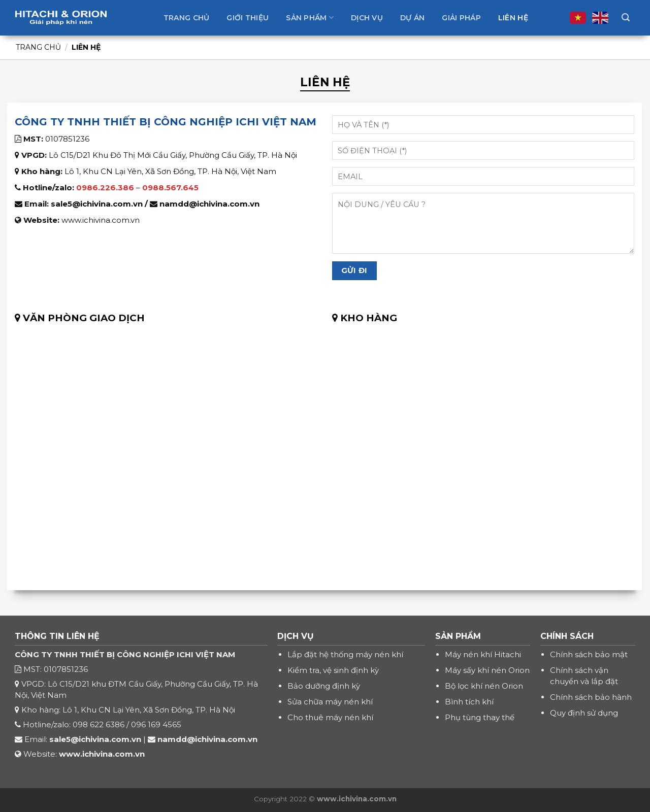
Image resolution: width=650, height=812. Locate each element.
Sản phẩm (310, 18)
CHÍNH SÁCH (567, 636)
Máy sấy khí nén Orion (487, 670)
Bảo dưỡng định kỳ (324, 686)
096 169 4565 (156, 724)
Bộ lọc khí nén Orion (484, 686)
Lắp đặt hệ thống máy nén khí (345, 654)
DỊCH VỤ (296, 636)
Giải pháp (461, 18)
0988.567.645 (170, 188)
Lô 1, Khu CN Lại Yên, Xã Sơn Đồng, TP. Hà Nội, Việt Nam (170, 171)
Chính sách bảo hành (591, 697)
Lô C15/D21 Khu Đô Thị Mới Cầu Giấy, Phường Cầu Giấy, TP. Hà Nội (173, 155)
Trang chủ (187, 18)
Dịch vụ (367, 18)
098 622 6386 (99, 724)
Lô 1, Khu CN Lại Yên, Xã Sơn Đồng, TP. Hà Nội (149, 710)
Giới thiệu (248, 18)
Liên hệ (513, 18)
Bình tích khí (469, 702)
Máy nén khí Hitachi (483, 654)
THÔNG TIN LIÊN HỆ (57, 636)
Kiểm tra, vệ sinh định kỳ (333, 670)
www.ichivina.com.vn (101, 220)
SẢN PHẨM (458, 636)
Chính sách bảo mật (589, 654)
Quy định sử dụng (584, 713)
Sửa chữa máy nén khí (330, 702)
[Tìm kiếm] (626, 18)
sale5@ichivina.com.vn (97, 204)
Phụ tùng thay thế (480, 717)
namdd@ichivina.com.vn (209, 204)
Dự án (412, 18)
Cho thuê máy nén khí (330, 717)
